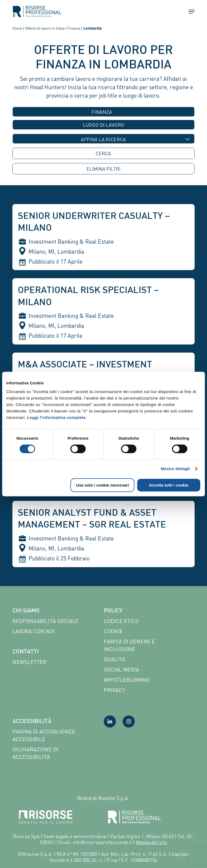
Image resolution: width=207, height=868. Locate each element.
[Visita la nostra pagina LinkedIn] (110, 721)
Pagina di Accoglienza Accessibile (44, 735)
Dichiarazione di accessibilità (35, 753)
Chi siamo (26, 611)
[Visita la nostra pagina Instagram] (129, 721)
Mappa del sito (151, 842)
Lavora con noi (34, 631)
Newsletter (29, 662)
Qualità (114, 659)
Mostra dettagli (175, 469)
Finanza (74, 28)
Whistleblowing (127, 680)
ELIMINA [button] (103, 169)
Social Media (121, 669)
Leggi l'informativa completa (56, 417)
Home (17, 28)
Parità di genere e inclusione (129, 645)
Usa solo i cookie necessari (102, 485)
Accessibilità (32, 722)
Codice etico (121, 621)
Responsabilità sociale (45, 621)
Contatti (25, 652)
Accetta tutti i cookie (169, 485)
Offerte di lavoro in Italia (45, 28)
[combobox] (103, 112)
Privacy (114, 690)
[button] (189, 12)
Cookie (113, 631)
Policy (113, 611)
